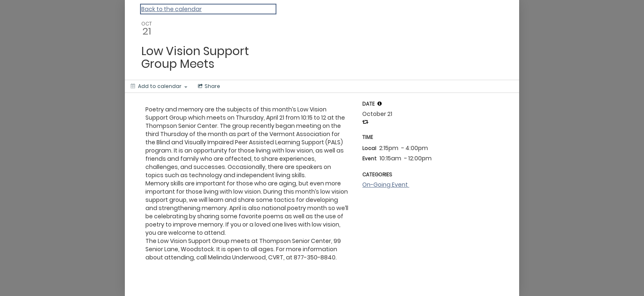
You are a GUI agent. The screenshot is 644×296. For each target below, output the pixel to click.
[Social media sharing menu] (208, 86)
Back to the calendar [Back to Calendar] (171, 9)
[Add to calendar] (159, 86)
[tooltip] (379, 104)
